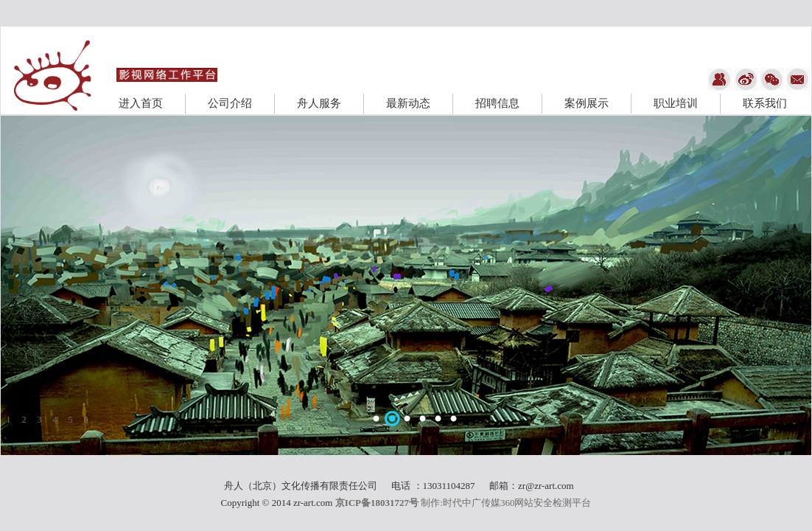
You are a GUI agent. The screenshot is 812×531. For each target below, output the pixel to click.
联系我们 (765, 103)
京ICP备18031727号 (377, 503)
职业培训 (676, 103)
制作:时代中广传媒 (461, 503)
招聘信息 (497, 103)
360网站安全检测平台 (546, 503)
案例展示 (587, 103)
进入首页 (141, 103)
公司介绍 (230, 103)
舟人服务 (319, 103)
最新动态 (408, 103)
